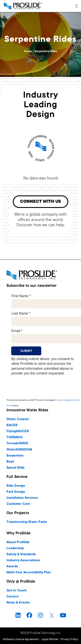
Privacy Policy (61, 400)
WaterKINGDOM (19, 450)
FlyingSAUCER (18, 431)
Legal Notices (50, 639)
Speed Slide (16, 468)
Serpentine (15, 456)
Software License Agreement (21, 639)
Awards (12, 567)
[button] (77, 6)
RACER (12, 425)
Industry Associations (23, 561)
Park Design (16, 492)
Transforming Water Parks (27, 522)
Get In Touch (17, 591)
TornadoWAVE (17, 444)
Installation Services (22, 498)
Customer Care (18, 504)
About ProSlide (18, 542)
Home (28, 51)
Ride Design (16, 486)
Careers (13, 597)
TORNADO (15, 437)
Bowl (10, 462)
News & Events (18, 603)
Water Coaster (18, 419)
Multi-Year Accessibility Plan (29, 573)
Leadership (15, 548)
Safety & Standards (21, 554)
